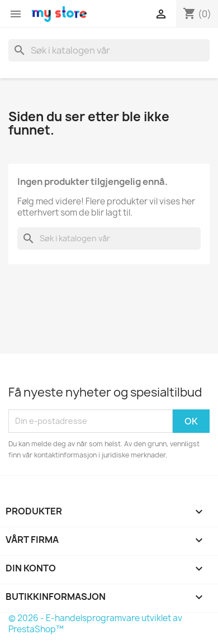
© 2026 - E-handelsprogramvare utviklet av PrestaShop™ (95, 624)
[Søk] (109, 50)
